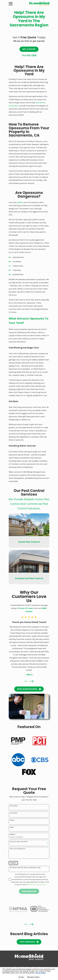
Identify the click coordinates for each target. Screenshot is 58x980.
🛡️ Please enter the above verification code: (25, 868)
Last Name (14, 813)
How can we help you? (18, 849)
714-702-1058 (29, 55)
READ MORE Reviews (29, 689)
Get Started (29, 49)
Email (12, 827)
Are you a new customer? (19, 842)
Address (13, 834)
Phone (12, 820)
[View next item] (32, 681)
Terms (44, 885)
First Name (14, 806)
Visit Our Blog (29, 942)
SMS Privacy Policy (34, 885)
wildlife (20, 202)
